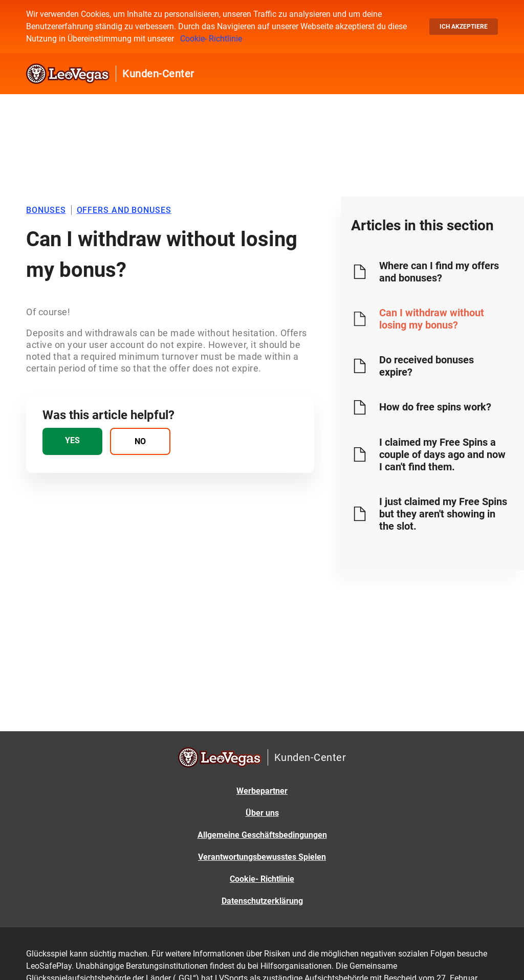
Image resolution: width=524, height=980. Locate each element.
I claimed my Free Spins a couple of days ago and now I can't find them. (442, 454)
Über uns (262, 813)
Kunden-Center (158, 74)
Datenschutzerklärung (262, 901)
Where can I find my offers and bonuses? (439, 272)
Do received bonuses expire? (427, 366)
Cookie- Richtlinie (211, 39)
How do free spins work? (435, 407)
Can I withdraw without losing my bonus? (432, 319)
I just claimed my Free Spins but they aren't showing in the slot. (443, 514)
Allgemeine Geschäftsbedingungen (262, 835)
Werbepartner (262, 791)
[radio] (72, 441)
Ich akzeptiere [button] (464, 27)
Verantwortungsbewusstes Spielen (262, 857)
